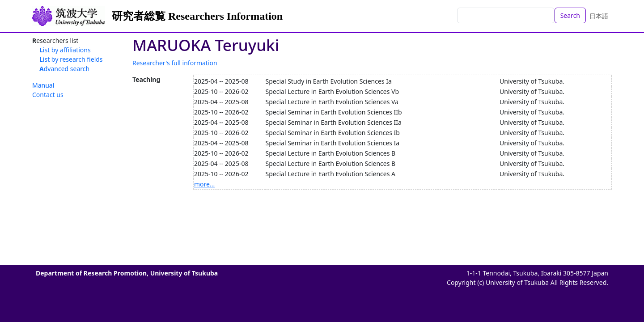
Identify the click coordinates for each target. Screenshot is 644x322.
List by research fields (71, 59)
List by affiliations (65, 50)
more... (204, 184)
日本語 (599, 16)
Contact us (48, 95)
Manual (43, 85)
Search (570, 15)
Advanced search (64, 69)
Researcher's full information (175, 63)
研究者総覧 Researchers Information (197, 16)
